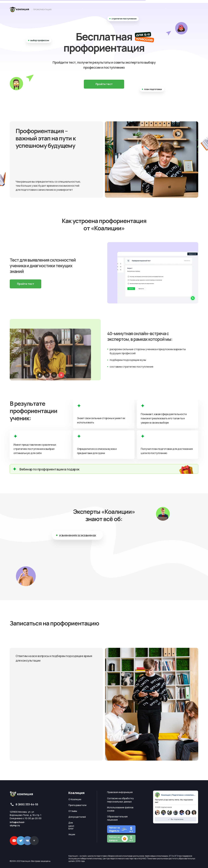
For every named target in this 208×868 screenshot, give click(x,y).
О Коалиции (75, 799)
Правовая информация (120, 792)
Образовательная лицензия (117, 818)
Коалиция (76, 793)
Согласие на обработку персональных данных (120, 800)
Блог (71, 828)
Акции (72, 834)
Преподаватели (77, 805)
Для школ (71, 824)
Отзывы (73, 811)
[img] (31, 9)
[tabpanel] (104, 714)
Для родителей (77, 817)
